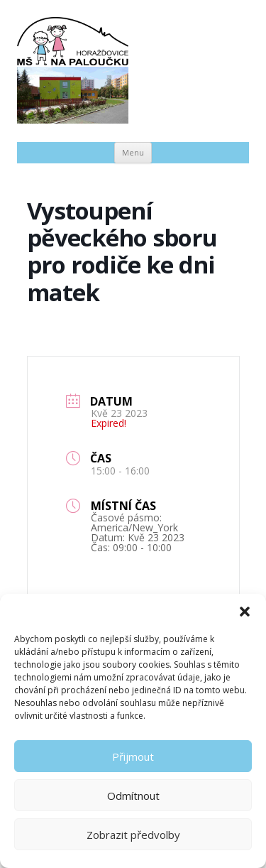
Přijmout (133, 756)
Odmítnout (133, 796)
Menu (133, 152)
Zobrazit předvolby (133, 835)
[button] (245, 612)
